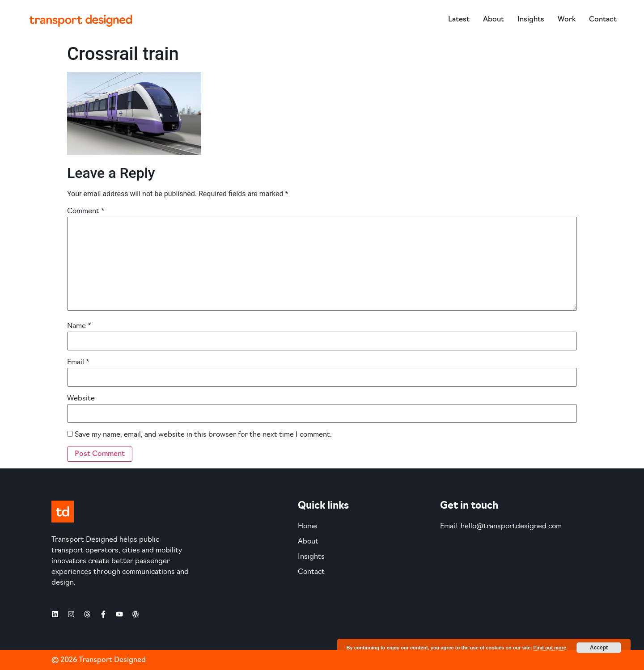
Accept (599, 648)
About (494, 20)
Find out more (550, 648)
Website (81, 399)
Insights (531, 20)
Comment (86, 211)
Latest (459, 20)
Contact (603, 20)
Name (79, 326)
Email (78, 362)
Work (567, 20)
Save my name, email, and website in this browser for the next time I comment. (203, 435)
